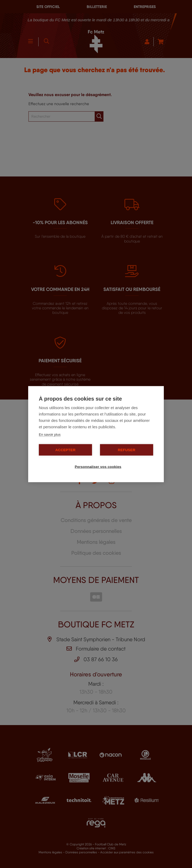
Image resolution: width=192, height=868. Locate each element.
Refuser (127, 450)
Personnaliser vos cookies (98, 466)
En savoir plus (50, 434)
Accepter (65, 450)
